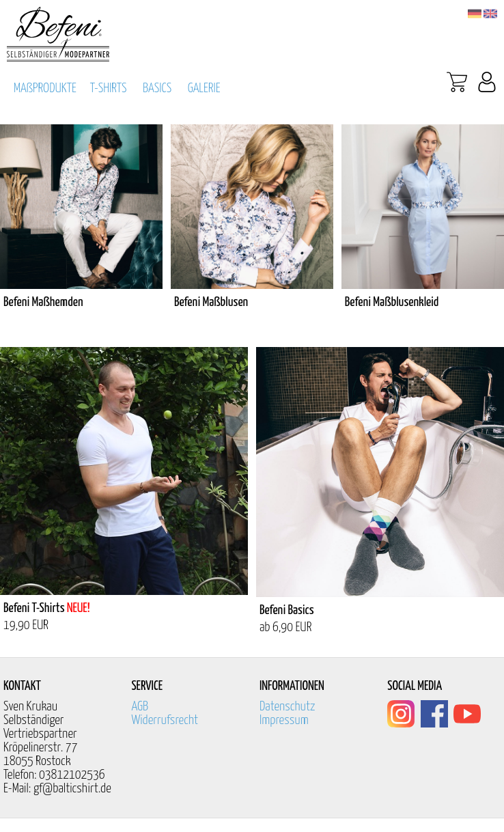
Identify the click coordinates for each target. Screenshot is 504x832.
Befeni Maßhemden (43, 302)
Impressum (284, 720)
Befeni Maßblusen (211, 302)
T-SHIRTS (109, 88)
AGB (140, 707)
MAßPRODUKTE (45, 88)
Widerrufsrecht (165, 720)
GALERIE (204, 88)
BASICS (157, 88)
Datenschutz (288, 707)
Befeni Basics (287, 610)
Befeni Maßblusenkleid (392, 302)
